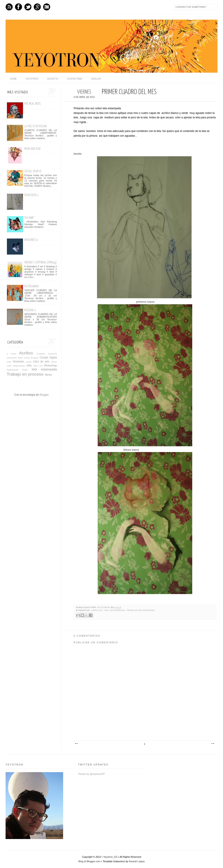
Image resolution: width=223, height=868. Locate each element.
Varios (48, 375)
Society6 (53, 79)
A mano (11, 354)
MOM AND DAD (32, 149)
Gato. (9, 362)
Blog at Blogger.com (89, 861)
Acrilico (97, 610)
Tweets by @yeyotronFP (91, 774)
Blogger (44, 395)
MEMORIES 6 (31, 240)
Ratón (25, 370)
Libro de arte (41, 362)
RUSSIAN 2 (30, 310)
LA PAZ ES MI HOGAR (35, 126)
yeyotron (104, 607)
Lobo (9, 366)
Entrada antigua (212, 744)
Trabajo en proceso (141, 610)
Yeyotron (32, 79)
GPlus (37, 7)
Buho (20, 358)
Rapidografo (12, 370)
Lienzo (54, 362)
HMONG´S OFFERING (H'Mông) (40, 262)
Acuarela (41, 354)
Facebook (19, 7)
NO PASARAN (31, 286)
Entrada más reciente (76, 744)
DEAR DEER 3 (31, 195)
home (13, 79)
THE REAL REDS (32, 104)
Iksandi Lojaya (137, 861)
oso (41, 366)
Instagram (47, 7)
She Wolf (29, 218)
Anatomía (52, 354)
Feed (9, 7)
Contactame (75, 79)
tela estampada (115, 610)
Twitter (28, 7)
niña (29, 366)
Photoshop (51, 366)
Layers (29, 362)
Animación (12, 358)
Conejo (44, 358)
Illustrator (19, 362)
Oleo (35, 366)
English (96, 79)
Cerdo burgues (31, 358)
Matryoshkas (19, 366)
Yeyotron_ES (110, 857)
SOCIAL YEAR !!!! (33, 171)
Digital (53, 358)
